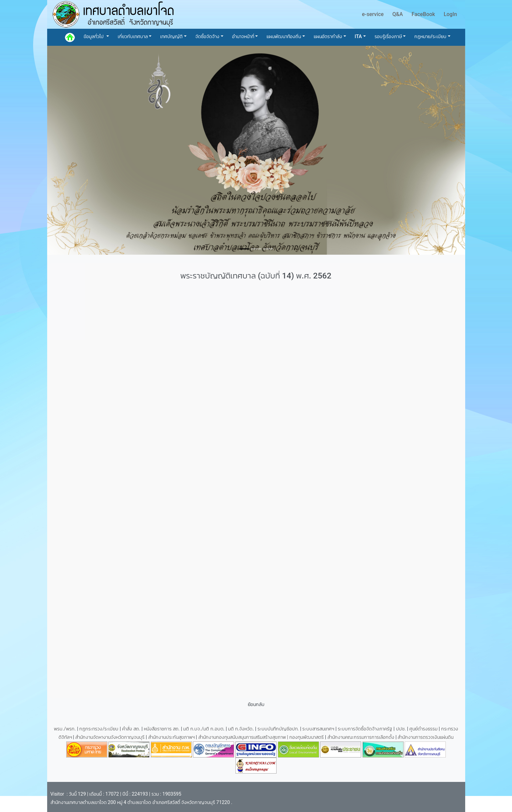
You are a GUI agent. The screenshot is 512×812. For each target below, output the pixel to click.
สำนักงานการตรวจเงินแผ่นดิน (426, 737)
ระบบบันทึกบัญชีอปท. (279, 729)
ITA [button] (359, 37)
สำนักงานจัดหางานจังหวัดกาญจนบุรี (111, 737)
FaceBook (423, 14)
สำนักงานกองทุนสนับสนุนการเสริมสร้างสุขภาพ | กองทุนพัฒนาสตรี (261, 737)
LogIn (450, 14)
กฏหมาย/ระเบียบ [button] (430, 37)
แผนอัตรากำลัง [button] (328, 37)
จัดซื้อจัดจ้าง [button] (207, 37)
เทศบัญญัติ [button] (171, 37)
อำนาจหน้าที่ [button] (243, 37)
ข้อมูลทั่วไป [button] (94, 37)
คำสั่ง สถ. (131, 729)
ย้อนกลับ (256, 705)
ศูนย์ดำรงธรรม (424, 729)
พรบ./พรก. (65, 729)
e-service (373, 14)
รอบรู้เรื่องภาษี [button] (388, 37)
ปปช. (401, 729)
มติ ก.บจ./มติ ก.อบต (203, 729)
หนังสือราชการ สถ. (162, 729)
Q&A (398, 14)
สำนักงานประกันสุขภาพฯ (172, 737)
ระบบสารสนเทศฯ (319, 729)
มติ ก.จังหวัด (240, 729)
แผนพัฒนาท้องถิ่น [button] (284, 37)
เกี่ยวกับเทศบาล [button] (133, 37)
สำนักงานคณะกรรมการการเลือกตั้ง (361, 737)
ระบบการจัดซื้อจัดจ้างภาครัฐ (366, 729)
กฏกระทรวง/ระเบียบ (99, 729)
